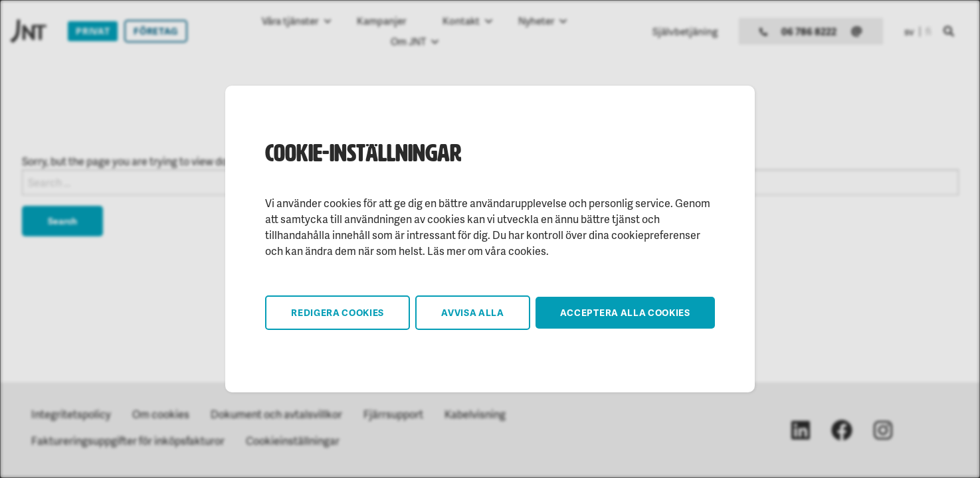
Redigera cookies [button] (338, 312)
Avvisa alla (473, 312)
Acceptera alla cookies (625, 312)
